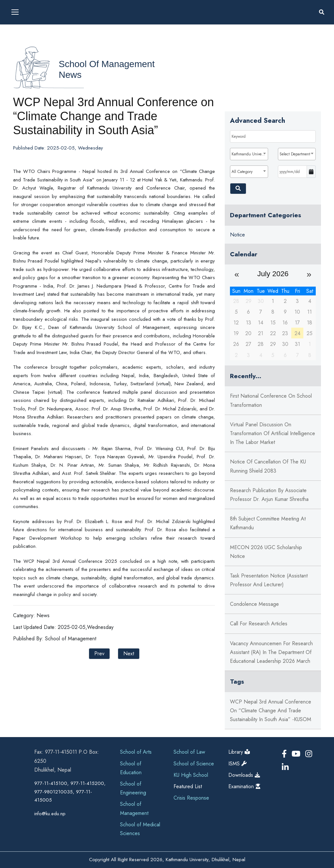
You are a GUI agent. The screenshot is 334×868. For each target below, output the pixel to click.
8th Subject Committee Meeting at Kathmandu (268, 523)
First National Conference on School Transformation (271, 400)
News (70, 75)
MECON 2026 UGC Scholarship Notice (266, 552)
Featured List (188, 786)
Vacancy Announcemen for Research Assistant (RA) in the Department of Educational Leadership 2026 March (271, 652)
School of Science (194, 764)
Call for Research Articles (259, 624)
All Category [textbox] (242, 172)
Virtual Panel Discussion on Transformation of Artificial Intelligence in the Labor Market (273, 433)
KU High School (191, 775)
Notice (237, 235)
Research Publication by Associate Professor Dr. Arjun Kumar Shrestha (269, 495)
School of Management (107, 64)
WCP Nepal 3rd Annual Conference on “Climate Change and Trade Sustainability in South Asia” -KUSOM (271, 711)
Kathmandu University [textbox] (250, 154)
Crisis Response (191, 798)
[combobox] (249, 154)
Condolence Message (254, 604)
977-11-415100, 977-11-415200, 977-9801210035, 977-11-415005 (70, 792)
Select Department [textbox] (295, 154)
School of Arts (136, 752)
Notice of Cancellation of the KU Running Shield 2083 (268, 466)
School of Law (189, 752)
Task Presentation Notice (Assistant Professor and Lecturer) (269, 580)
